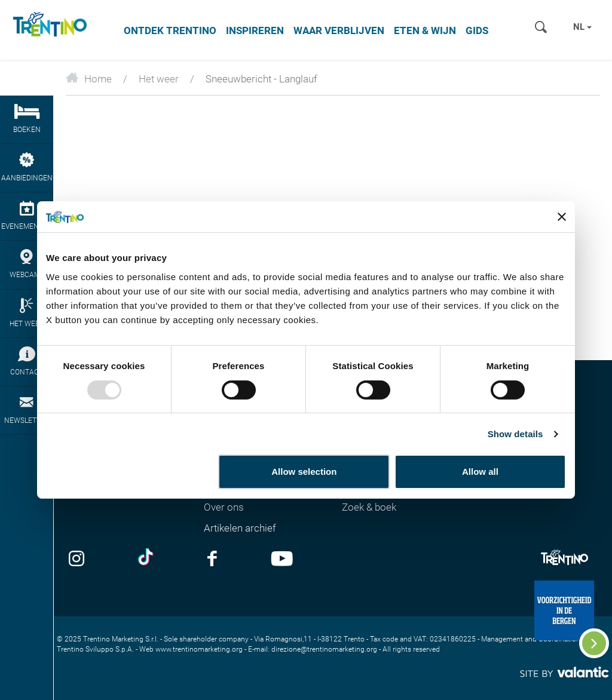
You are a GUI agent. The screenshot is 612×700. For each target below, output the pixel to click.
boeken (27, 119)
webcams (27, 264)
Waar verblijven (339, 30)
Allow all (480, 472)
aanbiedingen (27, 167)
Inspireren (255, 30)
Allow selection (304, 472)
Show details (515, 434)
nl (582, 27)
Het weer (159, 79)
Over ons (224, 507)
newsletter (27, 410)
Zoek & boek (369, 507)
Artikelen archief (240, 528)
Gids (477, 30)
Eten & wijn (425, 30)
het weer (27, 313)
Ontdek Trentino (170, 30)
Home (89, 79)
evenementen (27, 216)
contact (27, 361)
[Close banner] (562, 217)
